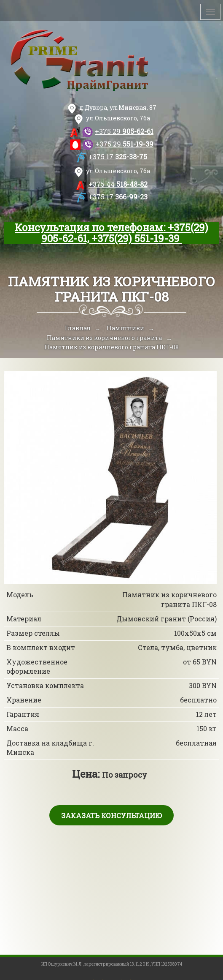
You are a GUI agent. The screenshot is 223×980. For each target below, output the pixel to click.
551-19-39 (124, 144)
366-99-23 (118, 197)
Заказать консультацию (111, 815)
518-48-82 (118, 184)
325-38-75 (118, 157)
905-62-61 (124, 131)
